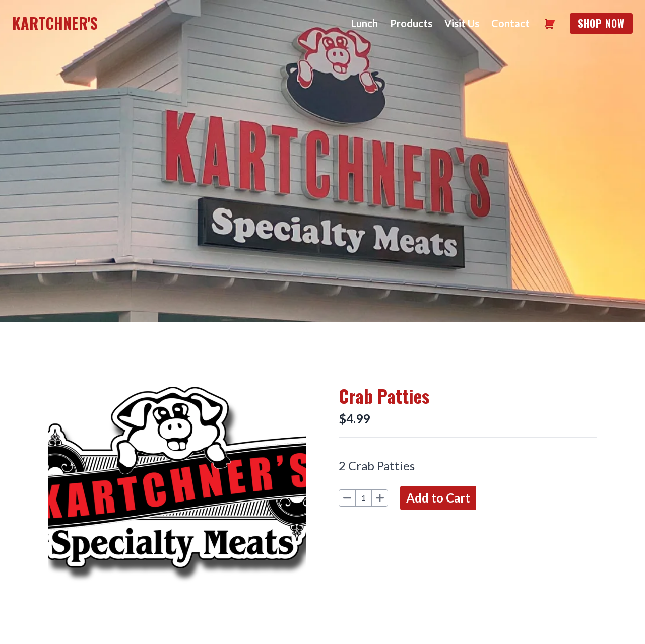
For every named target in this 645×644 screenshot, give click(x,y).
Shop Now (601, 23)
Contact (510, 23)
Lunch (365, 23)
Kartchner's (55, 23)
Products (411, 23)
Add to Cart (438, 498)
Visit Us (462, 23)
